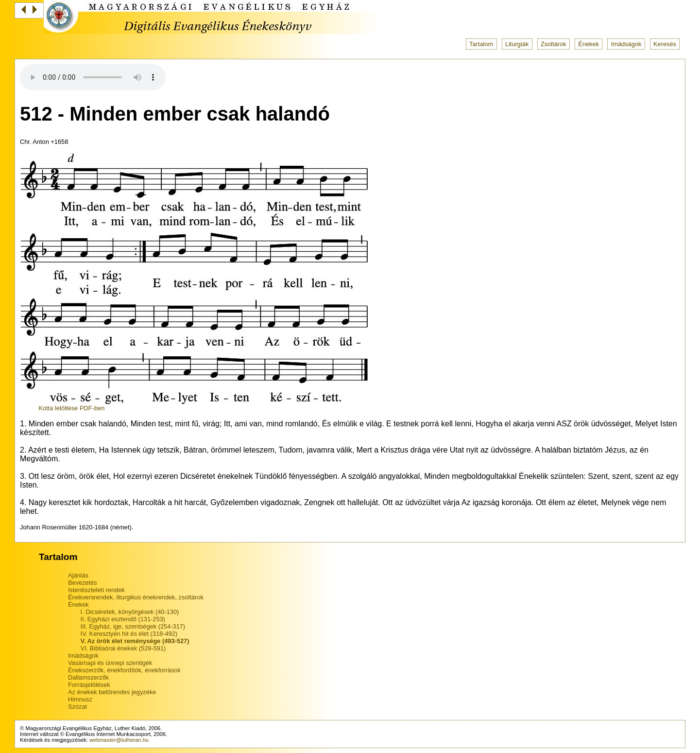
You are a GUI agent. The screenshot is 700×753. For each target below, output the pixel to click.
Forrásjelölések (89, 685)
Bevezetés (83, 583)
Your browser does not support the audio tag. (93, 77)
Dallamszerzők (88, 677)
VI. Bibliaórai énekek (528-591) (123, 648)
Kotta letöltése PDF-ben (71, 408)
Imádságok (626, 44)
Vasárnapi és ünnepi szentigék (110, 663)
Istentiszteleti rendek (96, 590)
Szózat (77, 707)
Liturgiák (517, 44)
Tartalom (481, 44)
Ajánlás (78, 575)
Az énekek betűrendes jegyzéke (112, 692)
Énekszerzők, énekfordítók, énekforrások (124, 670)
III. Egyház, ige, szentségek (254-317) (133, 626)
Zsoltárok (554, 44)
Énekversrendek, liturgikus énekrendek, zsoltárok (136, 597)
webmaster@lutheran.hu (119, 740)
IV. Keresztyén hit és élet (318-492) (129, 634)
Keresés (665, 44)
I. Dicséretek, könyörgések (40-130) (130, 612)
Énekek (589, 44)
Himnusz (80, 699)
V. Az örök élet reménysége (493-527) (135, 641)
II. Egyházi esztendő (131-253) (123, 619)
